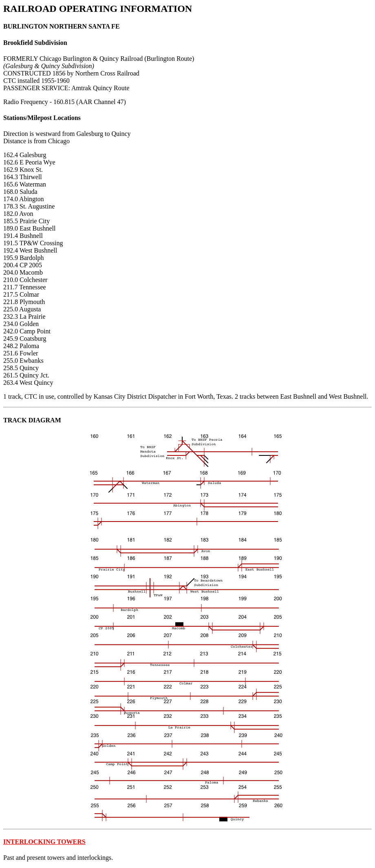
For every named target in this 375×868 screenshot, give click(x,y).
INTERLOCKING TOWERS (44, 842)
